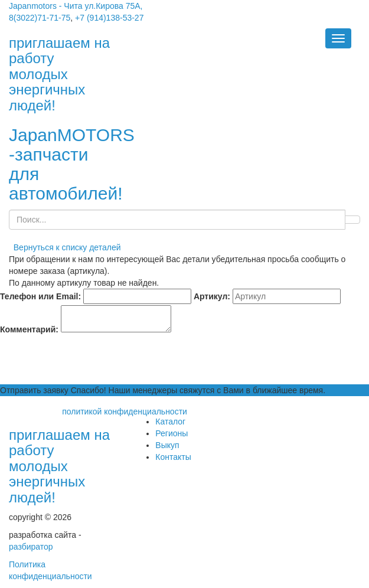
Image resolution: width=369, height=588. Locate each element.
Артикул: (212, 296)
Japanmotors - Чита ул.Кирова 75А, (76, 6)
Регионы (172, 433)
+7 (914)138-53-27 (109, 18)
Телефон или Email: (40, 296)
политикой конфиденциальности (125, 411)
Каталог (170, 422)
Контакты (173, 457)
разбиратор (31, 547)
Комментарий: (29, 329)
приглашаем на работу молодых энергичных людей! (59, 466)
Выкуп (167, 445)
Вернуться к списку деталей (65, 247)
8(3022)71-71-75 (40, 18)
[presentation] (90, 361)
